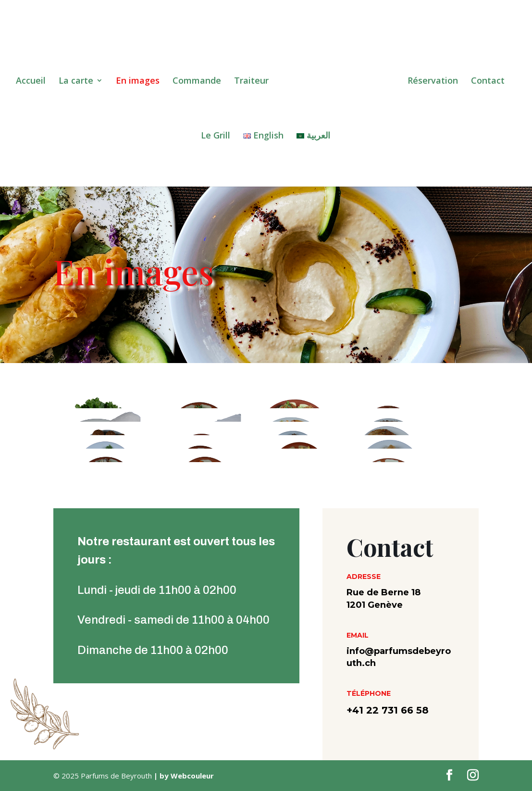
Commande (200, 79)
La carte (79, 79)
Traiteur (254, 79)
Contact (485, 79)
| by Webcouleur (183, 776)
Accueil (34, 79)
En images (141, 79)
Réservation (430, 79)
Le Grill (216, 134)
